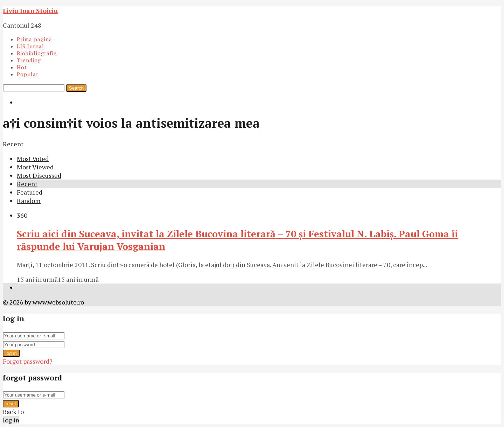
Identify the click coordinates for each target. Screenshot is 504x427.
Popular (28, 74)
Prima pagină (34, 39)
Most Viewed (35, 167)
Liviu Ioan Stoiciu (30, 10)
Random (29, 201)
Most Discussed (39, 175)
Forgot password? (28, 361)
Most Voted (33, 159)
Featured (30, 192)
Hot (22, 67)
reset (11, 404)
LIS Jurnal (30, 46)
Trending (29, 60)
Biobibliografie (37, 53)
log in (11, 353)
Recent (27, 184)
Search (76, 88)
